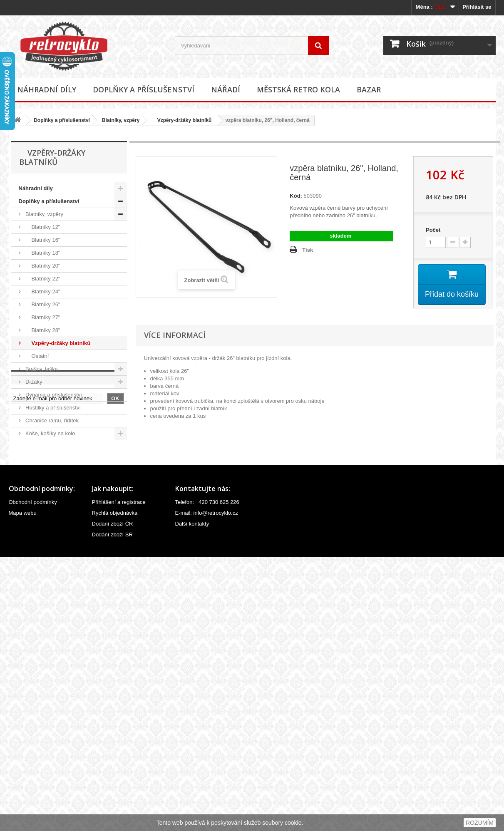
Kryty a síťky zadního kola (56, 472)
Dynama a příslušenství (53, 395)
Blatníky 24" (42, 291)
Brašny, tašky (41, 369)
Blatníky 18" (42, 253)
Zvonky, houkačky (46, 588)
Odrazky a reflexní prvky (54, 511)
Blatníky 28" (42, 330)
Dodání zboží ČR (113, 798)
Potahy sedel (41, 537)
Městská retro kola (298, 89)
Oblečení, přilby (44, 498)
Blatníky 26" (42, 304)
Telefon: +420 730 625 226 (207, 776)
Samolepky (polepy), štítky (57, 549)
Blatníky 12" (42, 227)
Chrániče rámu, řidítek (52, 420)
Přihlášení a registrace (119, 776)
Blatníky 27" (42, 317)
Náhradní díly (47, 89)
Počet (433, 230)
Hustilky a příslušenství (53, 408)
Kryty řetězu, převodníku (54, 459)
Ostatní (37, 356)
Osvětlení (36, 524)
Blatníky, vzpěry (121, 120)
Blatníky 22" (42, 279)
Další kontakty (192, 798)
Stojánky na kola (45, 562)
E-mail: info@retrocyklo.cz (207, 787)
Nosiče (33, 485)
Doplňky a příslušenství (144, 89)
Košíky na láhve (44, 446)
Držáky (33, 382)
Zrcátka (34, 601)
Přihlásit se (477, 7)
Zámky (33, 575)
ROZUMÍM (480, 823)
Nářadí (226, 89)
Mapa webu (23, 787)
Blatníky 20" (42, 266)
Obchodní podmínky (33, 776)
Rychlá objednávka (115, 787)
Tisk (308, 250)
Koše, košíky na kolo (50, 433)
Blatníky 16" (42, 240)
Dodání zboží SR (112, 809)
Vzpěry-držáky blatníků (181, 120)
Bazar (369, 89)
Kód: (296, 196)
